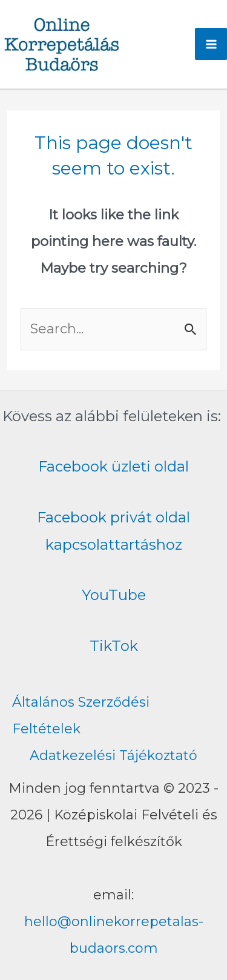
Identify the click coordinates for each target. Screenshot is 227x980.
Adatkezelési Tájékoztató (113, 755)
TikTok (114, 646)
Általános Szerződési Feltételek (81, 715)
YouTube (114, 595)
